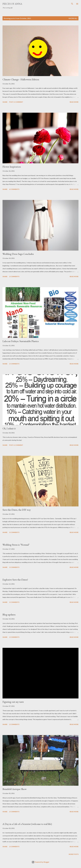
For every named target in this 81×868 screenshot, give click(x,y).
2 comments (14, 276)
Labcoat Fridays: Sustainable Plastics (21, 341)
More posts (74, 854)
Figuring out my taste (13, 702)
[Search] (72, 4)
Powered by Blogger (40, 862)
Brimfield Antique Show (15, 789)
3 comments (14, 532)
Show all (73, 18)
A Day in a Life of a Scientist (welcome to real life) (27, 824)
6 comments (14, 189)
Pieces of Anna (12, 4)
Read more (74, 102)
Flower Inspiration (12, 167)
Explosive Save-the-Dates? (15, 580)
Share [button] (5, 102)
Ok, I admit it (9, 428)
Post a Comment (16, 102)
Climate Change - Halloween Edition (21, 79)
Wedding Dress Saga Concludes (18, 254)
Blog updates (9, 615)
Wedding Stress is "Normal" (16, 545)
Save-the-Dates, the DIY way (17, 510)
